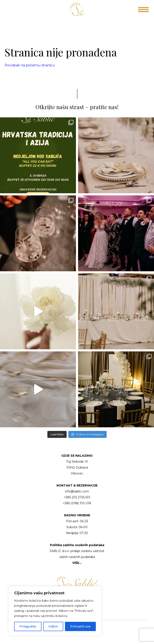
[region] (55, 611)
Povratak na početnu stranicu (30, 65)
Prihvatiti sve (80, 626)
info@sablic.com (77, 491)
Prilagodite (28, 626)
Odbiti (53, 626)
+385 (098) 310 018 (77, 503)
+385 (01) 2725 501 (77, 497)
